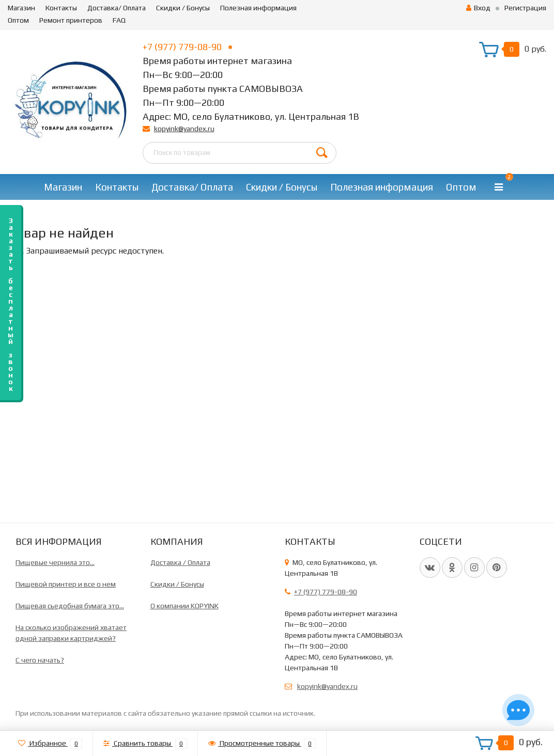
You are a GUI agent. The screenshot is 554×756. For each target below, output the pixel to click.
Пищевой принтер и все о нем (66, 584)
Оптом (18, 20)
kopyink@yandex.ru (184, 129)
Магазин (21, 8)
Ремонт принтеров (71, 20)
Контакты (61, 8)
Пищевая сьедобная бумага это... (70, 606)
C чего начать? (40, 660)
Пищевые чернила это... (55, 562)
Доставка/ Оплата (117, 8)
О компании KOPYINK (184, 606)
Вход (478, 8)
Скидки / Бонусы (183, 8)
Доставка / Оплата (180, 562)
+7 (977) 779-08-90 (187, 47)
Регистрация (525, 8)
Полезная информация (258, 8)
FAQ (119, 20)
